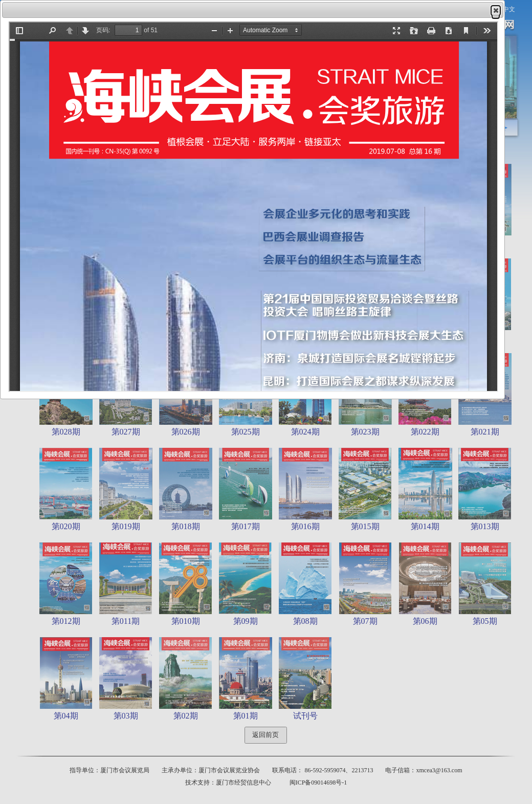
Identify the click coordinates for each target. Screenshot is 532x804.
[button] (496, 10)
